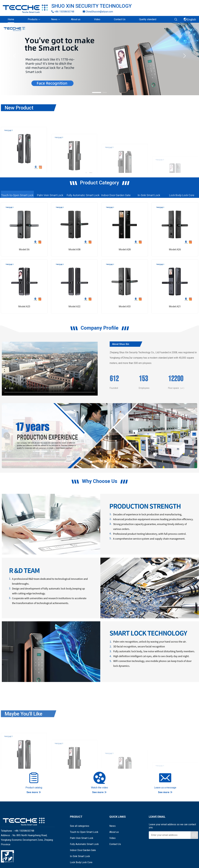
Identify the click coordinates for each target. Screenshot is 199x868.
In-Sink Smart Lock (80, 856)
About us (114, 832)
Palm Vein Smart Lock (82, 838)
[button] (184, 56)
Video (112, 838)
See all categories (80, 826)
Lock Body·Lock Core (81, 862)
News (112, 826)
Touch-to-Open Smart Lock (84, 832)
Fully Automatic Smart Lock (84, 844)
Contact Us (115, 844)
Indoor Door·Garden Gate (83, 850)
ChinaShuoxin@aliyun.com (98, 12)
